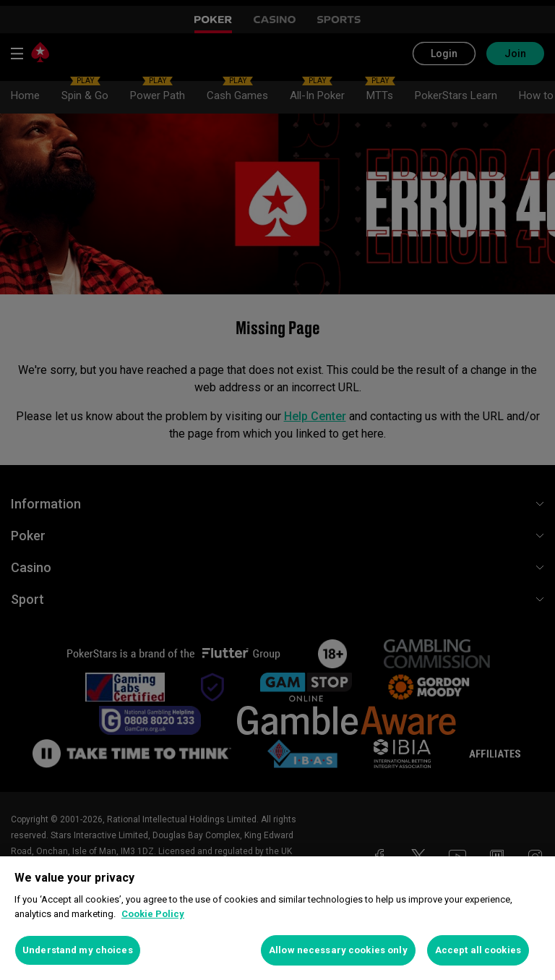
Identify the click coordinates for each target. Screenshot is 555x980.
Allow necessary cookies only (338, 950)
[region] (277, 918)
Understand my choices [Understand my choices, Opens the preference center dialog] (78, 950)
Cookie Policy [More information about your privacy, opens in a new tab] (153, 914)
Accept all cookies (478, 950)
